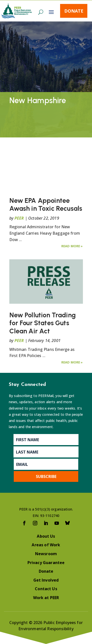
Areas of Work (46, 545)
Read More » (72, 246)
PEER (19, 218)
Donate (74, 11)
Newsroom (46, 554)
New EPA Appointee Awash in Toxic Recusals (46, 204)
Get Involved (46, 580)
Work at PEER (46, 598)
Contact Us (46, 589)
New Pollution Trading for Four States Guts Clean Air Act (43, 323)
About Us (46, 536)
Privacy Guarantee (46, 563)
